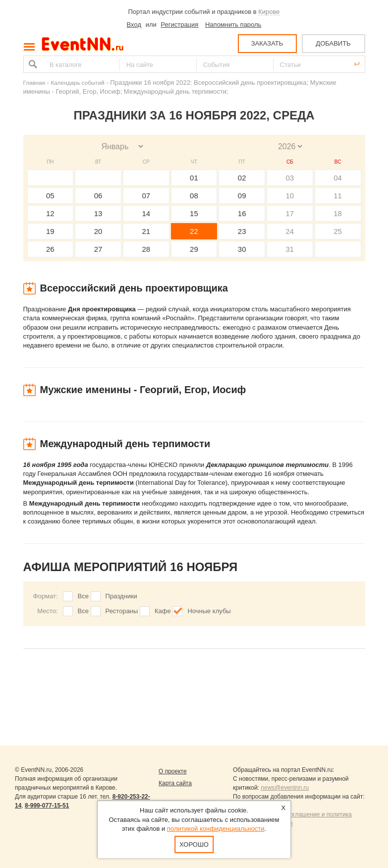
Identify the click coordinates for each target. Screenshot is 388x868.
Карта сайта (175, 783)
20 (98, 231)
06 (98, 196)
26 (50, 249)
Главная (34, 83)
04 (338, 178)
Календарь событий (78, 83)
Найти (32, 64)
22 (194, 231)
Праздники (121, 596)
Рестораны (122, 611)
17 (290, 213)
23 (242, 231)
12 (50, 213)
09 (242, 196)
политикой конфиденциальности (216, 829)
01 (194, 178)
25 (338, 231)
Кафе (163, 611)
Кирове (269, 12)
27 (98, 249)
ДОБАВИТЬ (333, 43)
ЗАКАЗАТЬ (267, 43)
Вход (134, 25)
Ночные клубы (209, 611)
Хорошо (194, 844)
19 (50, 231)
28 (146, 249)
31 (290, 249)
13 (98, 213)
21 (146, 231)
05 (50, 196)
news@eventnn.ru (285, 788)
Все (83, 596)
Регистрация (179, 25)
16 (242, 213)
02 (242, 178)
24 (290, 231)
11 (338, 196)
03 (290, 178)
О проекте (173, 771)
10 (290, 196)
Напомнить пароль (233, 25)
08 (194, 196)
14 (146, 213)
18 (338, 213)
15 (194, 213)
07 (146, 196)
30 (242, 249)
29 (194, 249)
